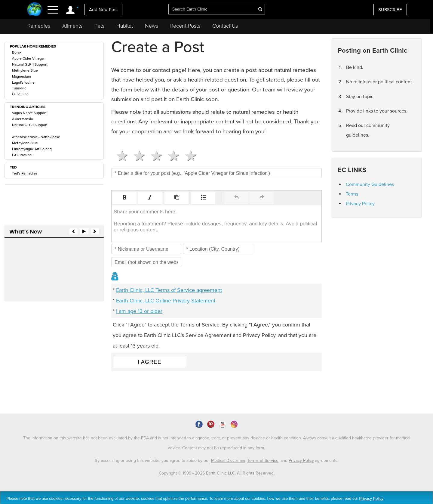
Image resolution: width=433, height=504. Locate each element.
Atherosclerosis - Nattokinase (36, 137)
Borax (17, 52)
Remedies (39, 26)
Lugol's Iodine (23, 82)
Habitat (125, 26)
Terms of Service (263, 461)
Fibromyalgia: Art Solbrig (32, 149)
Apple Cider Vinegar (28, 58)
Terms (352, 194)
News (152, 26)
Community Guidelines (370, 184)
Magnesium (21, 76)
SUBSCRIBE (390, 10)
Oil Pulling (20, 94)
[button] (124, 198)
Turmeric (19, 88)
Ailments (72, 26)
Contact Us (225, 26)
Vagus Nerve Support (29, 113)
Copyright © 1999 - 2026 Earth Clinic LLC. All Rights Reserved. (217, 473)
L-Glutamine (22, 155)
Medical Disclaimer (228, 461)
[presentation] (124, 198)
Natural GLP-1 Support (30, 64)
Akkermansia (22, 119)
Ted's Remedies (25, 173)
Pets (99, 26)
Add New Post (103, 10)
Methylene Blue (25, 70)
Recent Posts (185, 26)
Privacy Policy (360, 204)
